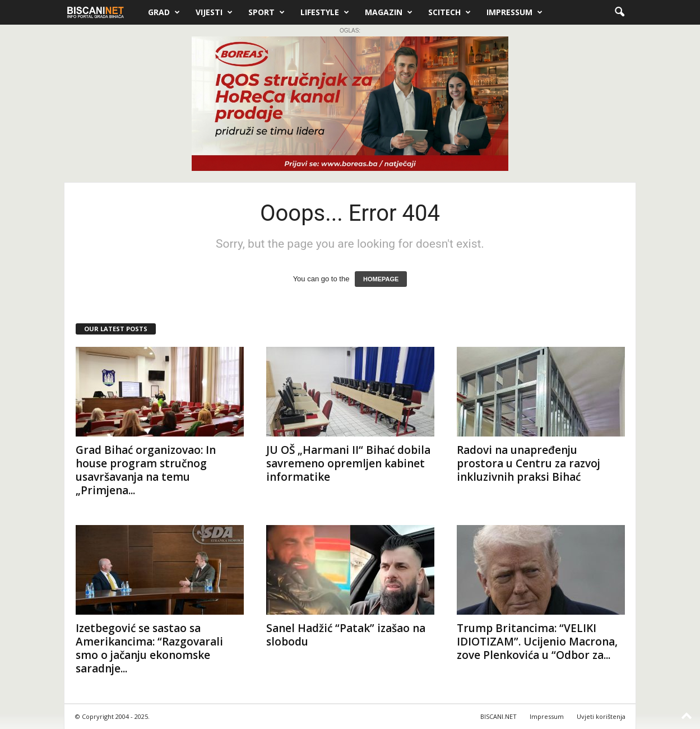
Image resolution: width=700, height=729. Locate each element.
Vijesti (214, 12)
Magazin (389, 12)
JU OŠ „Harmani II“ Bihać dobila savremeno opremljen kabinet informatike (348, 463)
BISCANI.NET (499, 716)
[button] (619, 12)
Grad (164, 12)
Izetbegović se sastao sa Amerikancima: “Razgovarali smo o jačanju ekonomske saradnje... (149, 648)
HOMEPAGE (381, 279)
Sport (266, 12)
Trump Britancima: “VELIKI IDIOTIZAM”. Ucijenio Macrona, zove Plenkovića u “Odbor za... (537, 642)
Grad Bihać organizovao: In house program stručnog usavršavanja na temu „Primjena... (146, 470)
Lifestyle (325, 12)
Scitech (449, 12)
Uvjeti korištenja (601, 716)
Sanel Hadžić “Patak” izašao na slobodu (346, 635)
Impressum (514, 12)
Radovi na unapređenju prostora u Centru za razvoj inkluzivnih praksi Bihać (529, 463)
